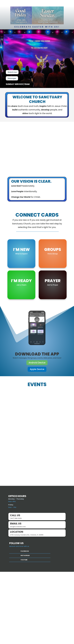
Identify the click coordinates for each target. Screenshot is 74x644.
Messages (12, 80)
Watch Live (12, 73)
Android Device (37, 435)
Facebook (25, 623)
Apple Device (37, 441)
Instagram (25, 628)
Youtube (24, 632)
